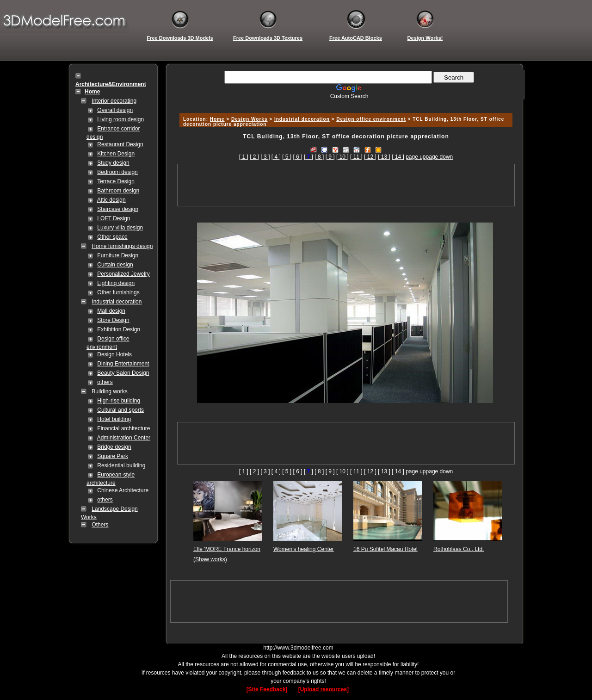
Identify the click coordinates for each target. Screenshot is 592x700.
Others (100, 525)
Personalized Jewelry (123, 274)
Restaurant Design (120, 144)
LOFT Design (114, 218)
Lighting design (116, 283)
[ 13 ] (384, 157)
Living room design (120, 119)
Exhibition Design (119, 329)
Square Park (113, 456)
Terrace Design (116, 181)
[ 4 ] (276, 157)
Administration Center (124, 438)
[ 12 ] (370, 157)
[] (308, 157)
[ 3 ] (265, 157)
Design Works (250, 119)
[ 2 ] (254, 157)
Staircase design (118, 209)
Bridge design (114, 447)
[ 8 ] (319, 157)
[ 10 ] (342, 157)
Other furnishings (118, 292)
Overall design (115, 110)
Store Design (113, 320)
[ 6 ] (298, 157)
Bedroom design (117, 172)
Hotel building (114, 419)
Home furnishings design (122, 246)
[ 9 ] (330, 157)
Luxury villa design (120, 228)
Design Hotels (114, 354)
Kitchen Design (116, 154)
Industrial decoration (117, 302)
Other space (112, 237)
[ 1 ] (244, 157)
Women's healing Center (304, 549)
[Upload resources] (324, 689)
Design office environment (371, 119)
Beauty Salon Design (123, 373)
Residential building (121, 465)
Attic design (111, 200)
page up (416, 157)
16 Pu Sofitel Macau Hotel (385, 549)
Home (217, 119)
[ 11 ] (356, 157)
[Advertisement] (345, 103)
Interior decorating (114, 101)
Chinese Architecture (123, 490)
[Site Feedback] (267, 689)
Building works (109, 391)
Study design (113, 163)
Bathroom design (118, 191)
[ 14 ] (398, 157)
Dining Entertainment (123, 364)
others (105, 382)
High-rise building (119, 401)
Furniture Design (118, 255)
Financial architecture (123, 428)
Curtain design (115, 265)
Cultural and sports (120, 410)
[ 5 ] (287, 157)
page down (440, 157)
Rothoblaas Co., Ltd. (459, 549)
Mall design (111, 311)
